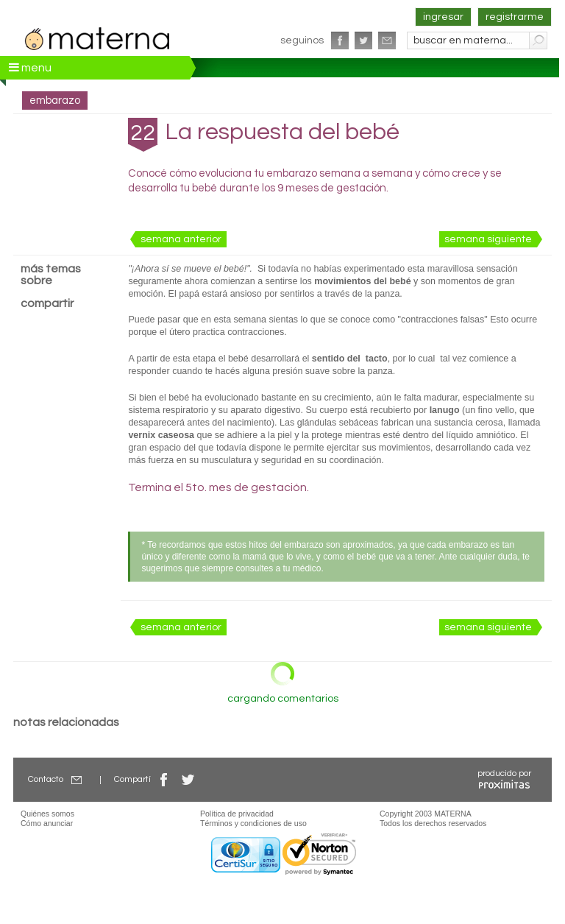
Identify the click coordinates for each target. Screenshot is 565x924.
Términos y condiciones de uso (253, 823)
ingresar (443, 17)
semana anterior (181, 239)
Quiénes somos (47, 814)
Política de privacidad (237, 814)
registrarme (515, 17)
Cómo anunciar (47, 823)
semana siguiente (488, 239)
